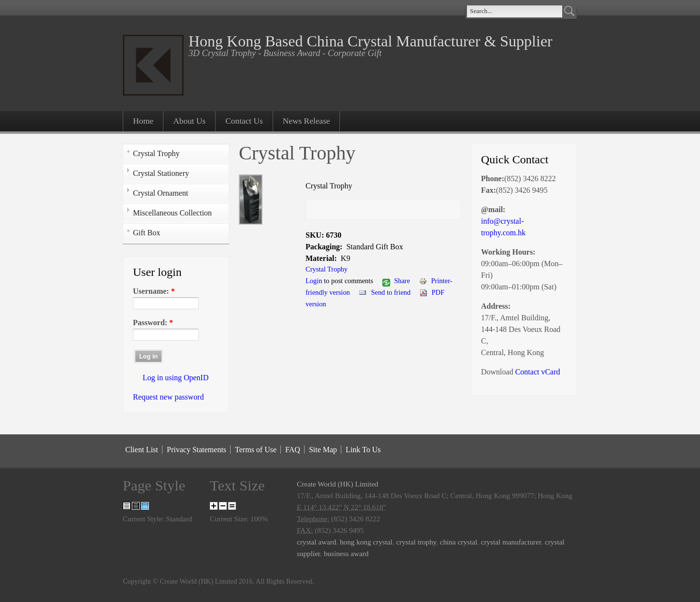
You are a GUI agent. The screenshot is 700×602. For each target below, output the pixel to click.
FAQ (293, 450)
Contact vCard (538, 372)
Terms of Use (256, 450)
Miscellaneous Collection (172, 213)
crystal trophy (416, 542)
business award (346, 553)
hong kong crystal (366, 542)
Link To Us (363, 450)
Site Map (323, 450)
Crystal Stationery (161, 173)
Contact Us (244, 121)
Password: (153, 322)
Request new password (168, 397)
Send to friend (385, 292)
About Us (189, 121)
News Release (306, 121)
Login (314, 281)
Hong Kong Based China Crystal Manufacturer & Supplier (371, 41)
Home (143, 121)
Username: (154, 291)
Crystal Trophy (156, 153)
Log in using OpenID (175, 378)
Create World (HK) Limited (337, 484)
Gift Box (146, 233)
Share (396, 281)
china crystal (459, 542)
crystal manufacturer (511, 542)
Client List (142, 450)
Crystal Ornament (160, 193)
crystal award (316, 542)
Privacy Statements (197, 450)
